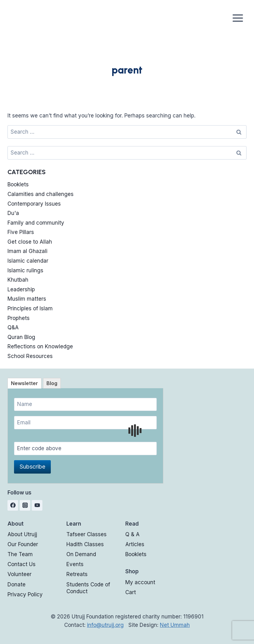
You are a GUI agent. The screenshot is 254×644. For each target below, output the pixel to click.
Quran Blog (21, 337)
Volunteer (19, 574)
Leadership (21, 289)
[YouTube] (37, 505)
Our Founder (23, 544)
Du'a (13, 213)
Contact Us (22, 564)
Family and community (36, 223)
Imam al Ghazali (27, 251)
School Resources (30, 356)
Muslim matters (27, 299)
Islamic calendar (28, 261)
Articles (135, 544)
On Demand (81, 554)
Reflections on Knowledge (40, 346)
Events (75, 564)
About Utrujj (22, 534)
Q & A (132, 534)
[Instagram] (25, 505)
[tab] (24, 383)
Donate (17, 584)
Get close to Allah (30, 242)
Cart (131, 592)
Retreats (77, 574)
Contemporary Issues (34, 204)
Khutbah (18, 280)
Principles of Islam (30, 308)
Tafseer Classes (86, 534)
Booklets (18, 184)
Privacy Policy (25, 594)
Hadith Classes (85, 544)
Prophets (19, 318)
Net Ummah (175, 625)
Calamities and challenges (41, 194)
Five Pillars (21, 232)
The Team (20, 554)
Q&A (13, 327)
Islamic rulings (25, 270)
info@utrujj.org (105, 625)
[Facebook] (13, 505)
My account (140, 582)
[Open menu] (238, 18)
